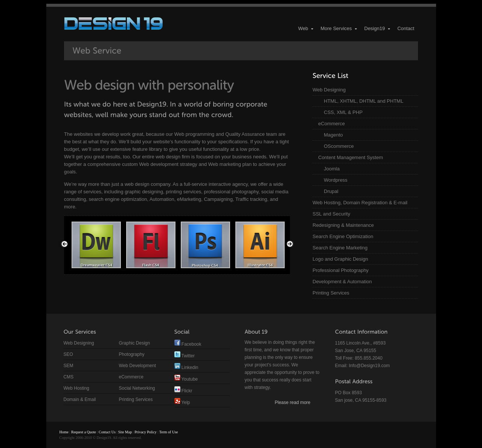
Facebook (188, 344)
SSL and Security (331, 214)
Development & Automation (342, 282)
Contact (406, 28)
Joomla (332, 169)
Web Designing (329, 90)
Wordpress (336, 180)
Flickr (183, 391)
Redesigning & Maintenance (343, 225)
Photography (132, 354)
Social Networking (137, 388)
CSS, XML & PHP (343, 112)
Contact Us (107, 432)
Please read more (293, 402)
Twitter (185, 356)
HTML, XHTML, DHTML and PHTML (364, 101)
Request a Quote (84, 432)
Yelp (182, 402)
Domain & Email (80, 399)
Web (306, 28)
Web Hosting (76, 388)
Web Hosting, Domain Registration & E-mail (360, 203)
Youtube (186, 379)
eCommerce (332, 124)
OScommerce (339, 146)
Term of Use (169, 432)
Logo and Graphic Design (340, 259)
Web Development (138, 366)
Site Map (125, 432)
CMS (69, 377)
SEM (69, 366)
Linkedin (186, 368)
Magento (333, 135)
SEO (68, 354)
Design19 (378, 28)
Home (64, 432)
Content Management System (351, 157)
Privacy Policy (146, 432)
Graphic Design (135, 343)
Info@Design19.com (369, 366)
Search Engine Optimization (343, 236)
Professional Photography (341, 270)
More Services (339, 28)
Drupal (331, 191)
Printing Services (331, 293)
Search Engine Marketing (340, 248)
